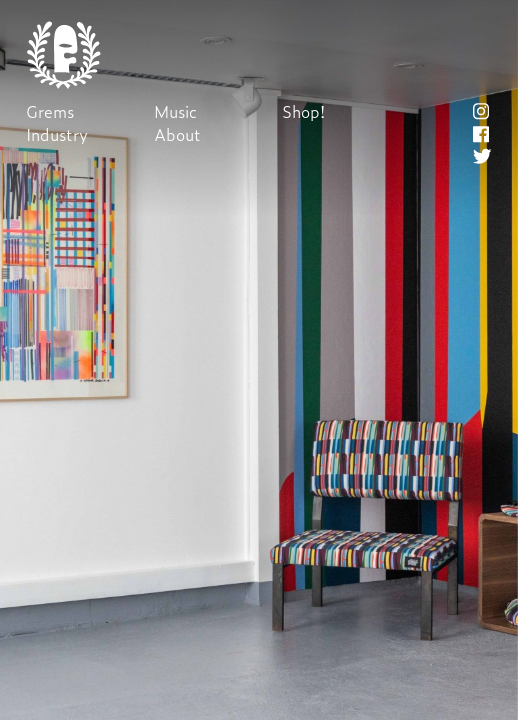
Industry (57, 134)
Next (258, 360)
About (177, 134)
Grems (50, 111)
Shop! (303, 111)
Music (175, 111)
